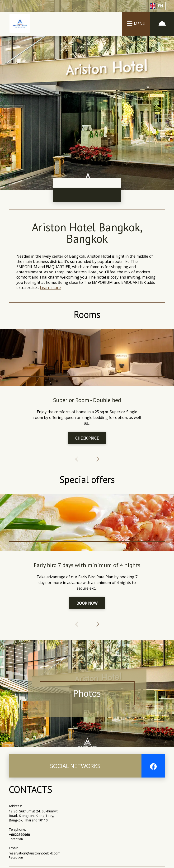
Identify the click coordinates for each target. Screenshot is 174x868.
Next (95, 459)
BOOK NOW (87, 603)
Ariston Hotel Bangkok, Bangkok (87, 233)
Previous (79, 459)
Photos (87, 693)
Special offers (87, 479)
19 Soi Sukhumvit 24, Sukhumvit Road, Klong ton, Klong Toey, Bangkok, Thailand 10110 (33, 816)
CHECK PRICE (87, 438)
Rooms (87, 314)
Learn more (50, 288)
